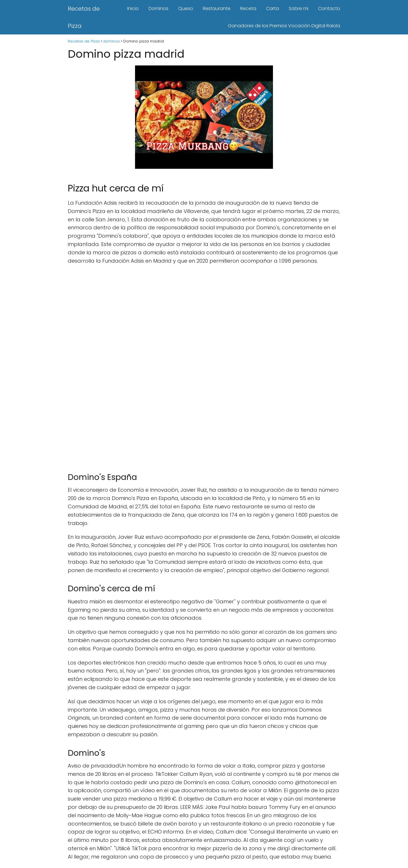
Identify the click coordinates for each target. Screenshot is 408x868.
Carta (273, 8)
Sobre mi (299, 8)
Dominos (158, 8)
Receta (248, 8)
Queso (186, 8)
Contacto (329, 8)
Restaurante (217, 8)
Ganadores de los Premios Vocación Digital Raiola (284, 26)
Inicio (133, 8)
